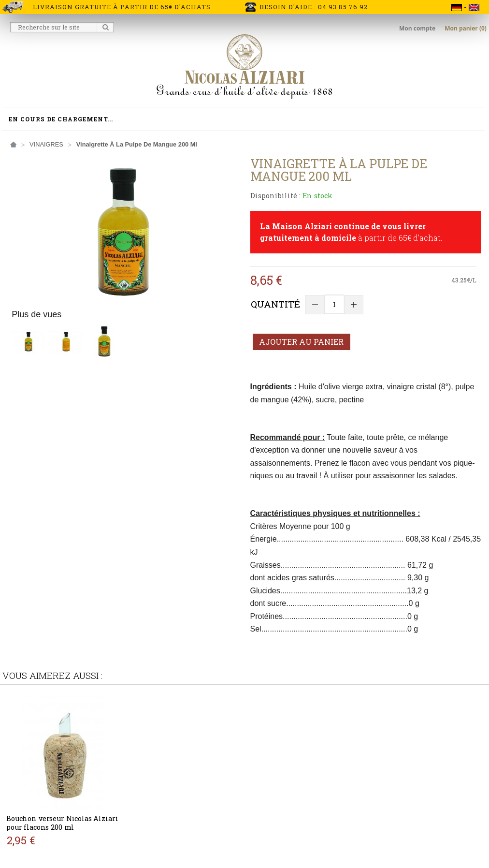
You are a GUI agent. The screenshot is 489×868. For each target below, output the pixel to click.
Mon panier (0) (466, 28)
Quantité (275, 304)
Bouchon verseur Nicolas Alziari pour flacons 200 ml (62, 823)
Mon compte (418, 28)
